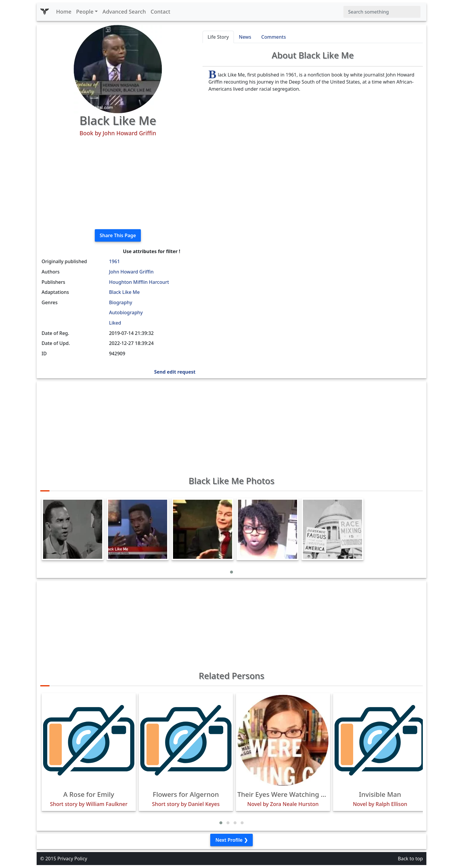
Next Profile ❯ (231, 840)
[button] (231, 572)
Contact (160, 12)
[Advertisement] (118, 183)
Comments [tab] (274, 37)
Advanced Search (124, 12)
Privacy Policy (72, 859)
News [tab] (245, 37)
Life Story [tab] (218, 37)
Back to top (410, 859)
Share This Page (118, 235)
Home (64, 12)
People (85, 12)
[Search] (382, 12)
